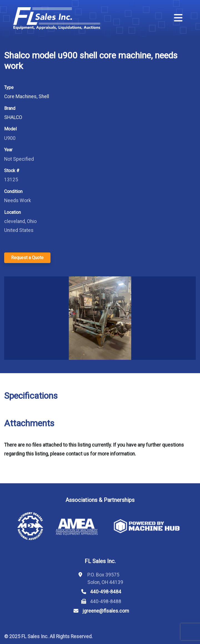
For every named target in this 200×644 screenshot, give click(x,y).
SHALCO (13, 117)
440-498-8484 (106, 592)
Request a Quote (27, 258)
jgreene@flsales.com (106, 611)
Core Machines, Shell (27, 96)
